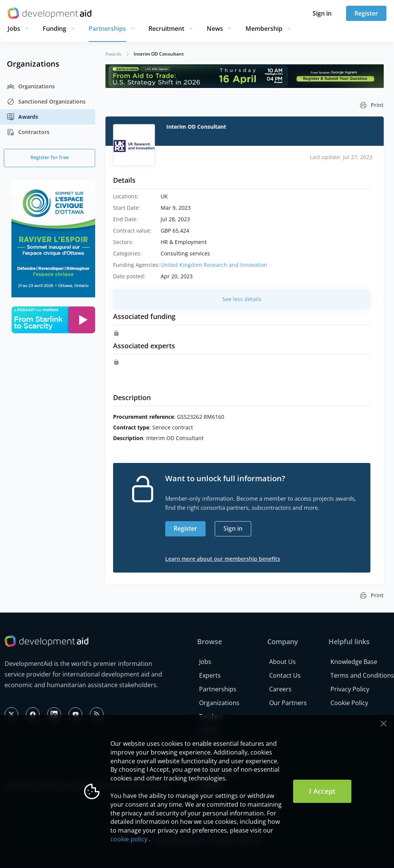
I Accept (322, 791)
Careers (280, 689)
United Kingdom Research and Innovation (214, 265)
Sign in (322, 13)
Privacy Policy (350, 689)
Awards (22, 117)
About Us (282, 662)
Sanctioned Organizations (46, 102)
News (215, 29)
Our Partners (288, 703)
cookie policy (129, 839)
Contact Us (285, 675)
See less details (242, 299)
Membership (264, 29)
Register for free (49, 157)
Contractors (28, 132)
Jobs (14, 29)
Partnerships (107, 29)
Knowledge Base (354, 662)
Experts (210, 675)
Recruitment (166, 29)
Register (366, 13)
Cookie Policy (349, 703)
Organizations (31, 86)
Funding (54, 29)
